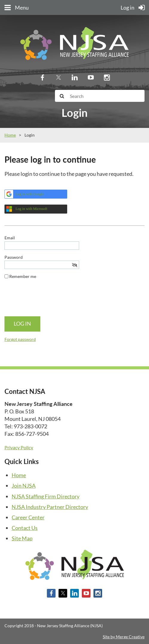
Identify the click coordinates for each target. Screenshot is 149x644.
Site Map (22, 538)
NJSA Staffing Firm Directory (46, 496)
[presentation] (50, 300)
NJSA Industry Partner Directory (50, 507)
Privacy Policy (19, 447)
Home (10, 135)
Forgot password (20, 339)
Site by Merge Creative (124, 637)
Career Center (28, 517)
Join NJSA (24, 486)
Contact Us (25, 528)
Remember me (23, 276)
